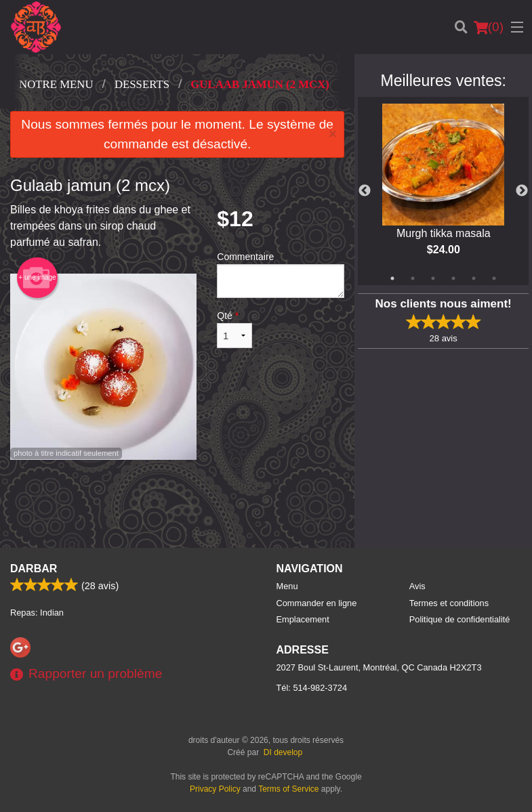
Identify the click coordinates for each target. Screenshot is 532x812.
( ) (489, 27)
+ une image (37, 278)
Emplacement (303, 619)
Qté (234, 329)
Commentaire (281, 275)
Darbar (34, 569)
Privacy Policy (215, 789)
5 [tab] (474, 278)
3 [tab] (433, 278)
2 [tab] (413, 278)
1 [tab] (392, 278)
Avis (417, 586)
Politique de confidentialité (460, 619)
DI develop (283, 752)
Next (522, 191)
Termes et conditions (449, 603)
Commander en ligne (317, 603)
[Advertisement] (177, 504)
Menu (287, 586)
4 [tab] (453, 278)
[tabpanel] (443, 191)
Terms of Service (288, 789)
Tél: (312, 688)
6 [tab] (494, 278)
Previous (365, 191)
